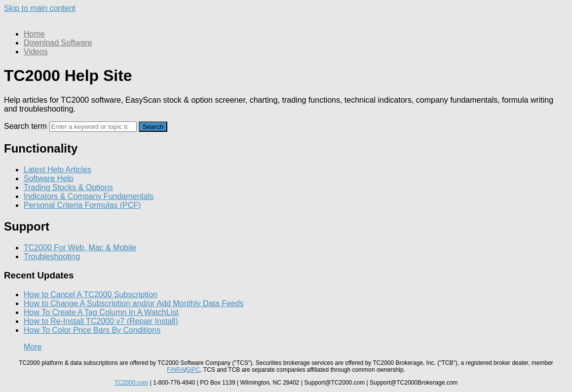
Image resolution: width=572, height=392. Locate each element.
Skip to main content (40, 8)
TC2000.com (132, 383)
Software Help (49, 178)
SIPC (193, 370)
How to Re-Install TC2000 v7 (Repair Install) (101, 321)
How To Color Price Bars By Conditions (92, 330)
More (33, 347)
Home (34, 34)
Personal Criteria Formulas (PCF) (82, 205)
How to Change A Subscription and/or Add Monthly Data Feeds (134, 303)
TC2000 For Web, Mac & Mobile (80, 248)
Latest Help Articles (57, 170)
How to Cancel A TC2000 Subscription (91, 294)
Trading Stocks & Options (68, 187)
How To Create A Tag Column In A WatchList (101, 312)
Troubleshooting (52, 256)
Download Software (58, 43)
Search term (25, 126)
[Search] (93, 127)
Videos (36, 52)
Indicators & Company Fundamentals (89, 196)
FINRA (176, 370)
